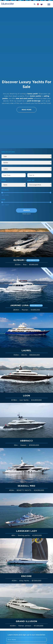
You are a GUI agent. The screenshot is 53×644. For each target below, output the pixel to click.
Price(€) (5, 190)
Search (27, 210)
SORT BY (31, 180)
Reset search (27, 214)
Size (3, 200)
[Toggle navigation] (49, 4)
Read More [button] (27, 110)
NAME (4, 180)
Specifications (8, 152)
